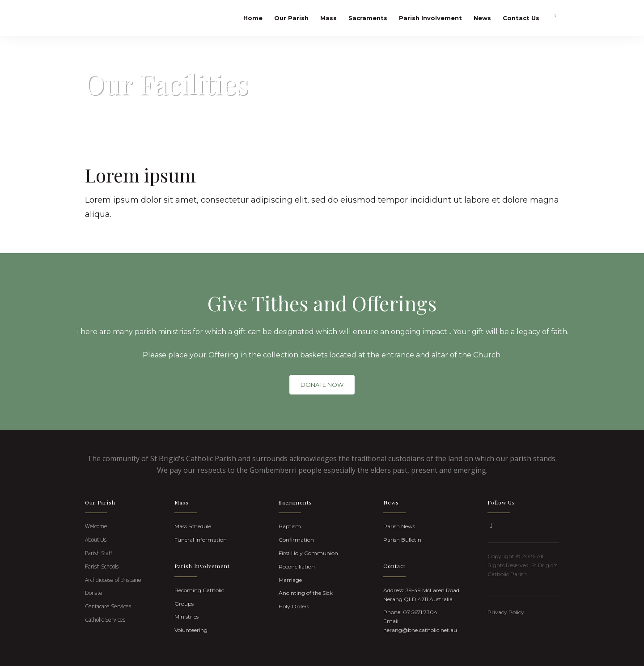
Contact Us (521, 18)
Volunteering (191, 630)
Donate (94, 593)
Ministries (186, 617)
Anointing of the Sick (306, 593)
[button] (491, 526)
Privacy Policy (506, 612)
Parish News (399, 526)
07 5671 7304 (420, 612)
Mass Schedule (193, 526)
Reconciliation (297, 566)
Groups (184, 604)
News (482, 18)
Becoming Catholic (199, 590)
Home (253, 18)
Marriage (290, 580)
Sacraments (368, 18)
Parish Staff (98, 553)
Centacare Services (108, 606)
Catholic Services (105, 620)
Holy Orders (294, 606)
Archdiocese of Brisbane (113, 580)
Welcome (96, 526)
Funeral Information (201, 540)
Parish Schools (102, 566)
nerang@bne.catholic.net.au (420, 630)
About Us (96, 540)
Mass (328, 18)
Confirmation (296, 540)
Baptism (290, 526)
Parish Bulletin (402, 540)
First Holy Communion (308, 553)
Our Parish (291, 18)
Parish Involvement (430, 18)
